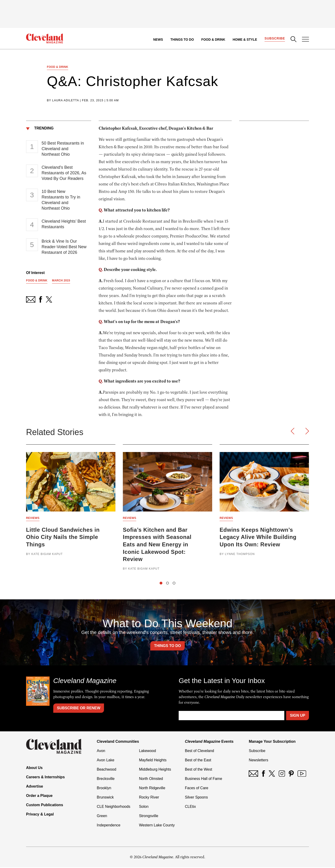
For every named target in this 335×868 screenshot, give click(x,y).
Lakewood (147, 751)
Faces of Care (197, 789)
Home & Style (245, 40)
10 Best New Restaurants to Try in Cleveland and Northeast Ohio (61, 200)
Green (102, 817)
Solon (144, 807)
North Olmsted (151, 779)
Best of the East (198, 761)
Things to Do (182, 40)
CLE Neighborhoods (114, 807)
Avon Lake (106, 761)
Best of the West (199, 770)
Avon (101, 751)
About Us (34, 768)
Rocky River (149, 798)
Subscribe (275, 39)
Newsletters (258, 761)
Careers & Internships (45, 778)
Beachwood (107, 770)
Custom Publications (45, 806)
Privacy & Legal (40, 815)
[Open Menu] (305, 40)
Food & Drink (213, 40)
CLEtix (190, 807)
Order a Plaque (39, 796)
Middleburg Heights (155, 770)
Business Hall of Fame (204, 779)
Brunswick (105, 798)
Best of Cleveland (199, 751)
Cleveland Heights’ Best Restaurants (64, 224)
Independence (109, 826)
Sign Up (298, 716)
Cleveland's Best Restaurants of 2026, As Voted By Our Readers (64, 173)
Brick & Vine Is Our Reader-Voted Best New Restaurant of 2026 (64, 247)
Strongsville (149, 817)
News (158, 40)
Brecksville (106, 779)
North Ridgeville (152, 789)
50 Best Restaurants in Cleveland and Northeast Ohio (63, 149)
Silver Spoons (196, 798)
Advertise (35, 787)
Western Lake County (157, 826)
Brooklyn (104, 789)
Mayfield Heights (153, 761)
